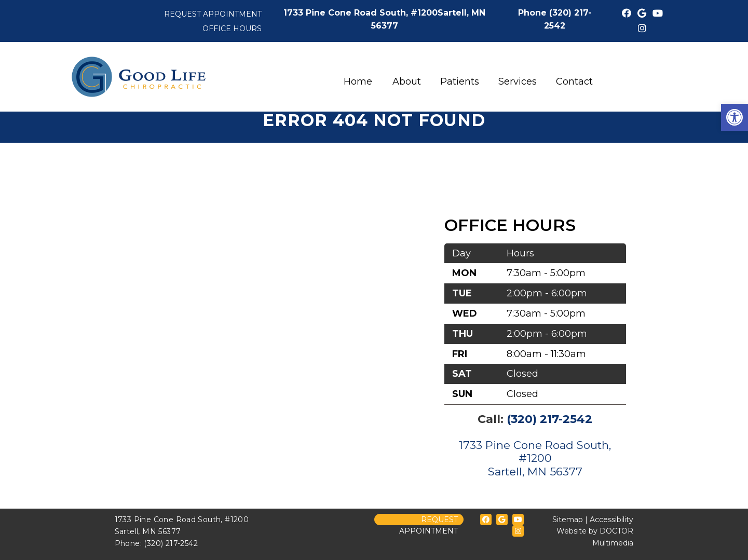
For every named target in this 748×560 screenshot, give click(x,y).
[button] (735, 117)
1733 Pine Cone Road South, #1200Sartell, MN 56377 (535, 458)
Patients (460, 81)
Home (358, 81)
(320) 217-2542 (549, 419)
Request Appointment (213, 14)
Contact (574, 81)
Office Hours (232, 29)
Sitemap (568, 520)
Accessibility (611, 520)
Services (518, 81)
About (407, 81)
